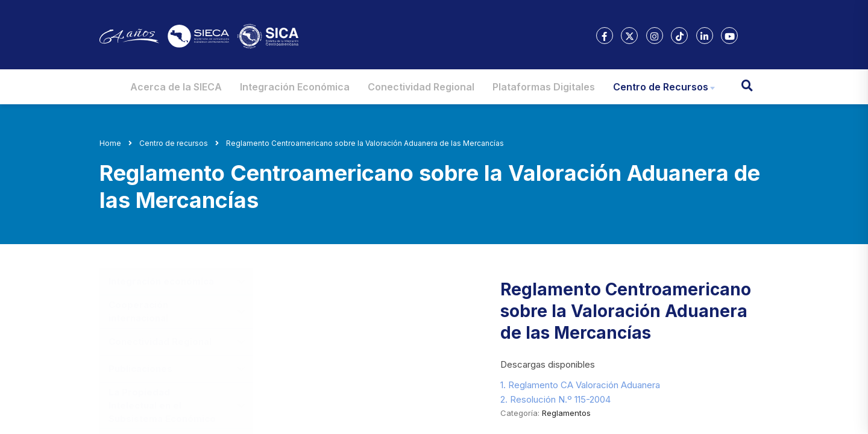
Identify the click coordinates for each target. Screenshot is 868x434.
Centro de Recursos (661, 87)
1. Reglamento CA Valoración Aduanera (580, 385)
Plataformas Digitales (544, 87)
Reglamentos (566, 413)
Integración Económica (295, 87)
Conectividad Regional (421, 87)
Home (110, 143)
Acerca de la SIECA (176, 87)
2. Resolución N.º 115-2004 (555, 399)
